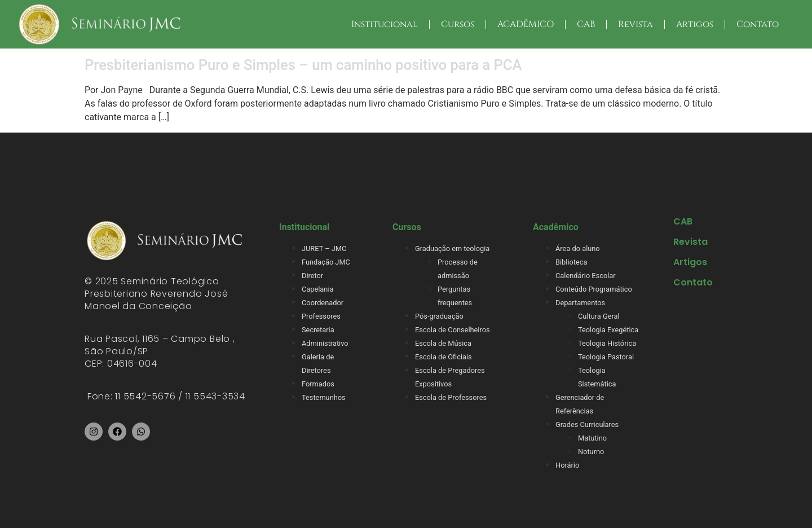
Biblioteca (571, 262)
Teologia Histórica (607, 343)
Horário (567, 465)
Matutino (592, 438)
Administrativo (325, 343)
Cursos (458, 24)
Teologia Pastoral (606, 357)
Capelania (317, 289)
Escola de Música (443, 343)
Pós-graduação (439, 316)
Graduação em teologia (452, 248)
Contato (758, 24)
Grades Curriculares (587, 424)
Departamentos (580, 303)
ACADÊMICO (526, 24)
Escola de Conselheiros (453, 330)
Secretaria (318, 330)
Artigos (695, 24)
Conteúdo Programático (594, 289)
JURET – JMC (324, 248)
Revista (636, 24)
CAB (586, 24)
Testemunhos (324, 397)
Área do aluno (578, 248)
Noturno (591, 452)
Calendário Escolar (586, 276)
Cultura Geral (599, 316)
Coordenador (323, 303)
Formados (318, 384)
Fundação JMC (326, 262)
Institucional (385, 24)
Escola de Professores (451, 397)
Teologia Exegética (608, 330)
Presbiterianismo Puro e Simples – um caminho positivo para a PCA (303, 65)
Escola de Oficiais (443, 357)
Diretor (312, 276)
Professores (321, 316)
